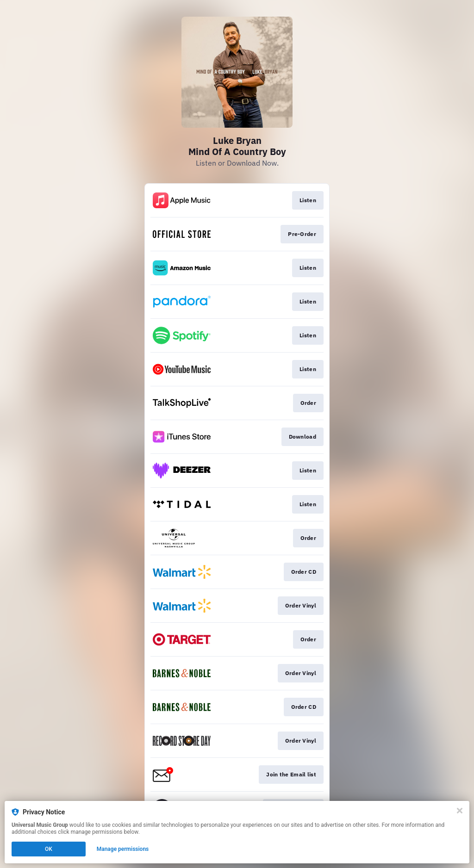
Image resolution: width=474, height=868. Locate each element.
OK (49, 849)
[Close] (460, 811)
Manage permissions (123, 849)
